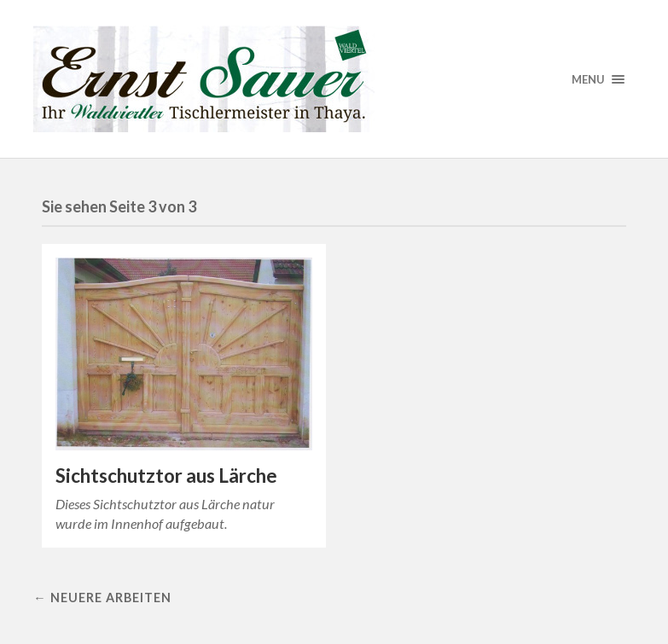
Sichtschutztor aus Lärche (166, 476)
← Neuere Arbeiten (102, 598)
